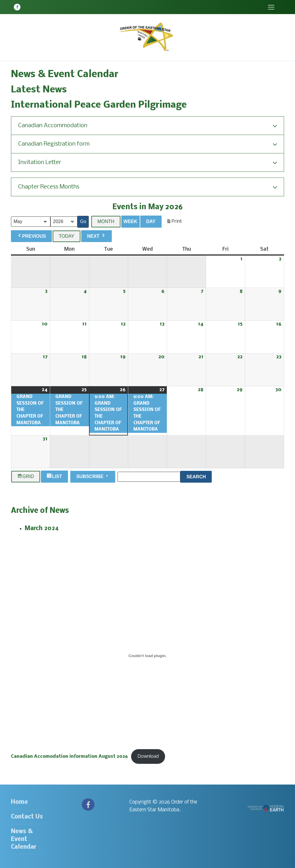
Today (67, 236)
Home (19, 802)
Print (174, 223)
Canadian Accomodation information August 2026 (69, 756)
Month (106, 221)
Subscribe (93, 476)
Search (199, 476)
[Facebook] (17, 7)
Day (151, 221)
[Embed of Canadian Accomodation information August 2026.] (147, 656)
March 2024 (42, 529)
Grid (26, 477)
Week (131, 221)
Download (148, 756)
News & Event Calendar (24, 839)
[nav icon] (271, 7)
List (55, 477)
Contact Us (27, 817)
